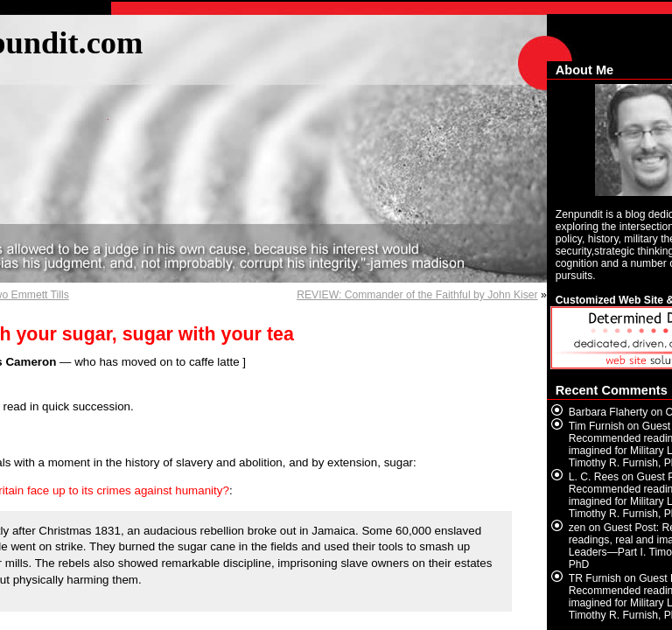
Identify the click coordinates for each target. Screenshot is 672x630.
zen (577, 528)
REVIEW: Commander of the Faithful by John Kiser (417, 295)
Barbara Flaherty (609, 412)
